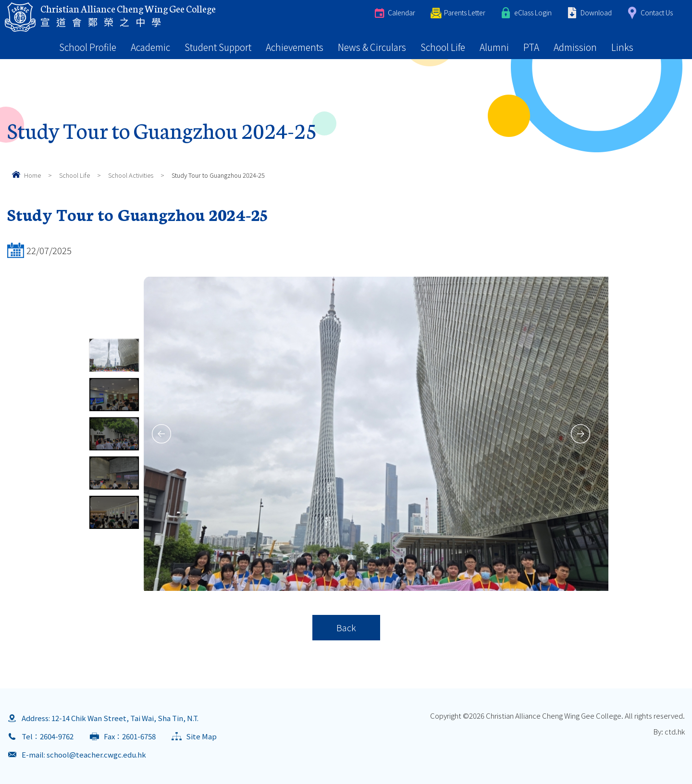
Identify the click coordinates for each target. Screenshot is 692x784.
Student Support (218, 47)
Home (32, 175)
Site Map (201, 736)
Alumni (494, 47)
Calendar (402, 12)
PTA (531, 47)
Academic (150, 47)
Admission (575, 47)
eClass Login (533, 12)
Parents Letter (465, 12)
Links (622, 47)
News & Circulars (372, 47)
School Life (443, 47)
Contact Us (657, 12)
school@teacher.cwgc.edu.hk (96, 754)
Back (346, 627)
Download (596, 12)
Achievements (295, 47)
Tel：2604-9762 (48, 736)
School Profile (88, 47)
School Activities (131, 175)
